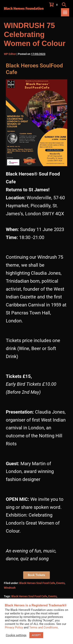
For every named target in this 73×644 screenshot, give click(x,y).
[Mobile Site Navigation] (65, 12)
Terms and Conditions (44, 627)
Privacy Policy (14, 627)
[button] (64, 5)
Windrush (10, 588)
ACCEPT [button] (36, 635)
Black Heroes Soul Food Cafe (37, 583)
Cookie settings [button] (16, 635)
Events (60, 583)
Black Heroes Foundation (24, 9)
